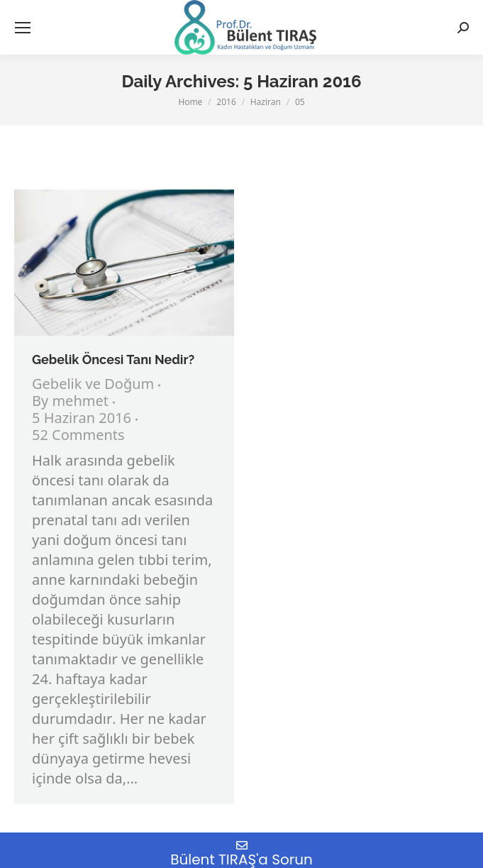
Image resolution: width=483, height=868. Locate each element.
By (70, 402)
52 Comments (78, 436)
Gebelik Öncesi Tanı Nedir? (113, 359)
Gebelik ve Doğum (93, 385)
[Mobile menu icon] (23, 28)
